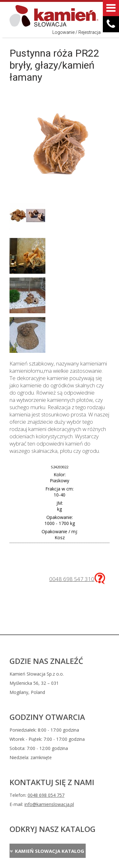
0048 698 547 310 (72, 579)
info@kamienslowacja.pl (49, 804)
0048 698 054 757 (46, 795)
